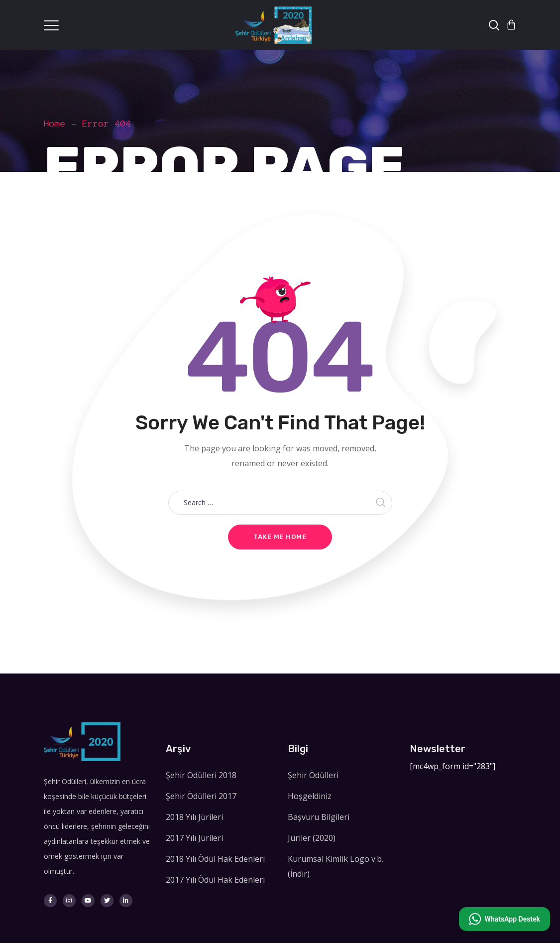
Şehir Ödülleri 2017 (201, 796)
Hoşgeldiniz (310, 796)
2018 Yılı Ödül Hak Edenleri (215, 859)
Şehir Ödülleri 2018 (201, 775)
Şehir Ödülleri (313, 775)
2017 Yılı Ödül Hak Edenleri (215, 880)
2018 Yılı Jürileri (194, 817)
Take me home (280, 537)
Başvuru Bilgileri (319, 817)
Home (55, 124)
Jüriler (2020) (312, 838)
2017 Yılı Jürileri (194, 838)
